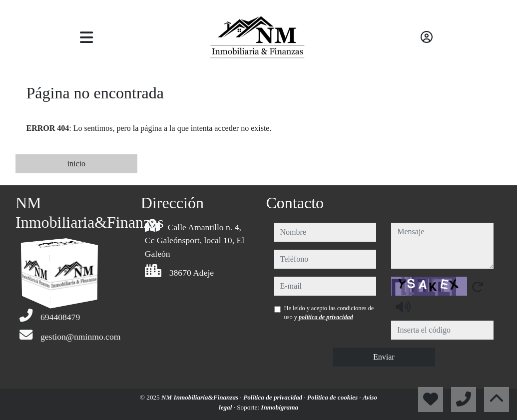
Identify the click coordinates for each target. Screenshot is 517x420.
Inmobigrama (279, 407)
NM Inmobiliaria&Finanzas (201, 397)
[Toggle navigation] (86, 37)
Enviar (384, 357)
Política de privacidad (273, 397)
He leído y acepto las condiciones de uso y (329, 313)
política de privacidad (326, 317)
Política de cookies (333, 397)
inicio (76, 164)
